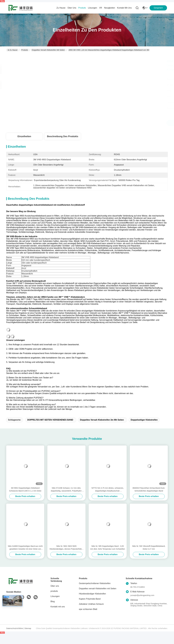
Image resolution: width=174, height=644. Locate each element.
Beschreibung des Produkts (63, 136)
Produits (25, 50)
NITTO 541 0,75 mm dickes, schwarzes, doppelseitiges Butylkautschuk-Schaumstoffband (108, 490)
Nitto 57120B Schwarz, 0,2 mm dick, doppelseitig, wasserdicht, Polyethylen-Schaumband (66, 490)
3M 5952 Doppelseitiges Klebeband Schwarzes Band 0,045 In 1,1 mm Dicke (25, 489)
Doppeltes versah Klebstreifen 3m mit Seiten (102, 420)
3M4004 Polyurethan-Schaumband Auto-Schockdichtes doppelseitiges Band (149, 489)
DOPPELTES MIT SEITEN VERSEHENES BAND (50, 420)
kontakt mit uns (124, 8)
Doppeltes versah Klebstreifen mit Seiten (48, 50)
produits (82, 8)
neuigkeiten (110, 8)
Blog (53, 601)
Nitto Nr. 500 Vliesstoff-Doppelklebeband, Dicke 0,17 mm (149, 548)
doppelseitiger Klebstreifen (144, 420)
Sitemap (28, 628)
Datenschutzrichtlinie (15, 628)
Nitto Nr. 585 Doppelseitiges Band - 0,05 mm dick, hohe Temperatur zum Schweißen (108, 548)
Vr (101, 8)
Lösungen (55, 596)
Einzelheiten (24, 136)
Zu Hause (61, 8)
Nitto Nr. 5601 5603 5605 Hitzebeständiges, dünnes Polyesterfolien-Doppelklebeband (66, 548)
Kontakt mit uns (58, 607)
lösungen (92, 8)
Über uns (72, 8)
